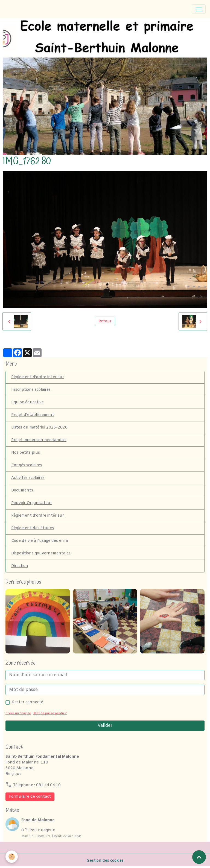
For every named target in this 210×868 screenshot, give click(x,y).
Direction (20, 566)
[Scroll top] (199, 857)
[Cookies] (12, 857)
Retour (105, 321)
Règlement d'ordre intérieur (38, 377)
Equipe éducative (27, 402)
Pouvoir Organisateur (32, 503)
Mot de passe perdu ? (50, 714)
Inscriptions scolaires (31, 390)
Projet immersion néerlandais (39, 440)
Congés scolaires (27, 465)
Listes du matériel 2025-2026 (39, 428)
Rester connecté (28, 702)
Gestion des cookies (105, 861)
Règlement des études (33, 528)
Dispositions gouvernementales (41, 553)
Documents (22, 491)
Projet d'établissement (33, 415)
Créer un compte (18, 714)
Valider (105, 726)
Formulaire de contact (30, 797)
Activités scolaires (28, 478)
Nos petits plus (26, 453)
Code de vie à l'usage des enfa (40, 541)
